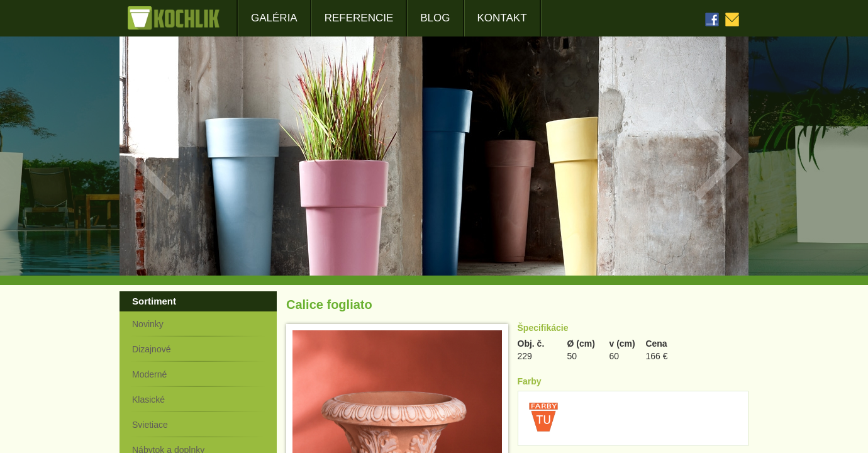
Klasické (148, 400)
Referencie (359, 18)
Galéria (274, 18)
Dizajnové (151, 349)
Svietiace (150, 425)
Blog (435, 18)
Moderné (149, 374)
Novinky (148, 324)
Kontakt (502, 18)
